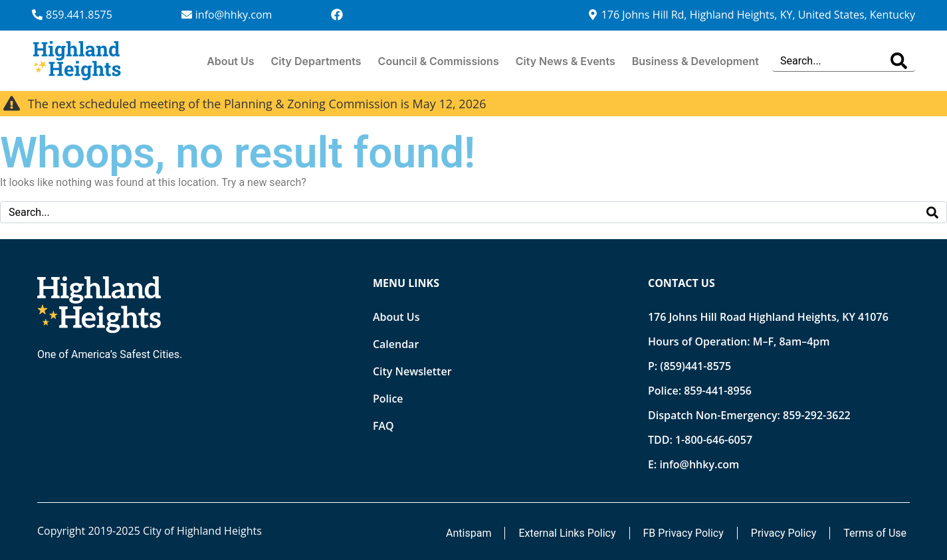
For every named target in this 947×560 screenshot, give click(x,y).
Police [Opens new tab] (388, 399)
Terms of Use (875, 533)
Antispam (469, 533)
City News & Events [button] (566, 61)
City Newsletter (412, 371)
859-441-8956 (718, 391)
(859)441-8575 (695, 366)
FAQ (383, 426)
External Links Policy (567, 533)
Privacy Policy (784, 533)
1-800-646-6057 (714, 440)
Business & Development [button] (695, 61)
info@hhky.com (699, 464)
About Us (230, 61)
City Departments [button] (316, 61)
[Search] (899, 61)
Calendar (396, 344)
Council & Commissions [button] (439, 61)
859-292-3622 (817, 415)
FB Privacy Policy (684, 533)
